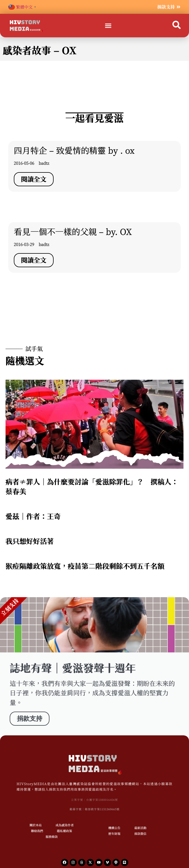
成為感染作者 (65, 825)
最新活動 (140, 828)
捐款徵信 (140, 834)
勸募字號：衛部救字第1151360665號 (95, 809)
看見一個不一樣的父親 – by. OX (73, 232)
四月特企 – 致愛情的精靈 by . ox (74, 151)
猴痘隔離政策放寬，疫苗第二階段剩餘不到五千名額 (85, 566)
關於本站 (36, 825)
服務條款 (52, 837)
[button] (108, 26)
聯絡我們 (37, 831)
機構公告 (114, 828)
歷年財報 (114, 834)
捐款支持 (30, 718)
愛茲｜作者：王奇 (33, 516)
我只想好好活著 (30, 541)
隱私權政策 (65, 831)
